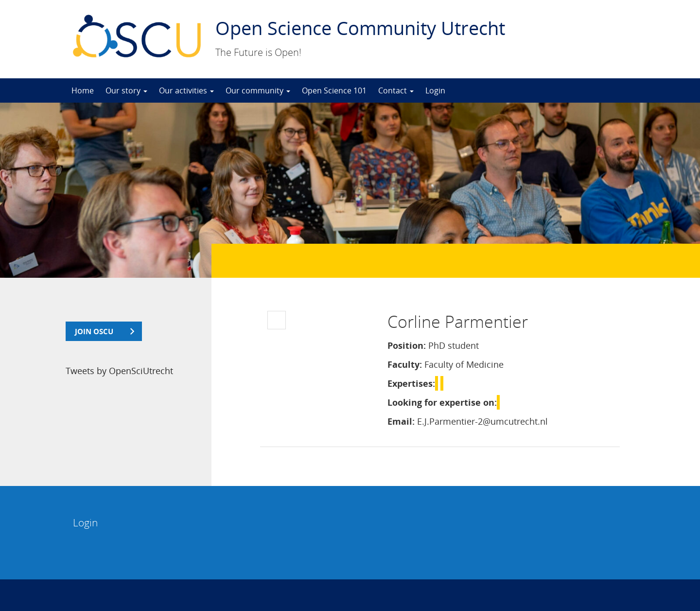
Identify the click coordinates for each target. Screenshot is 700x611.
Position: (407, 345)
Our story (126, 90)
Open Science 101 (334, 90)
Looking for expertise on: (442, 402)
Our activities (186, 90)
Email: (401, 421)
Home (83, 90)
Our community (258, 90)
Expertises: (411, 383)
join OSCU (94, 331)
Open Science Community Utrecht (360, 28)
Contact (396, 90)
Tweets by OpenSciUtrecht (119, 371)
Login (435, 90)
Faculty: (405, 364)
